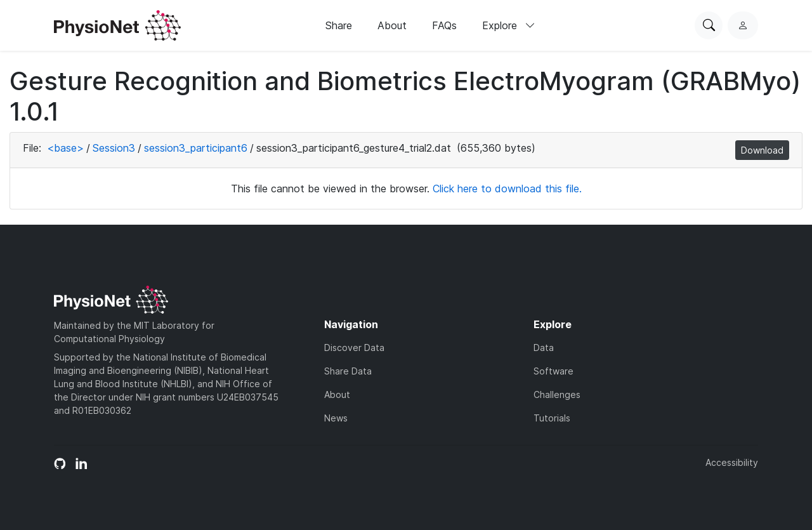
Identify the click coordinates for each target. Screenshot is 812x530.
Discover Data (354, 348)
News (336, 418)
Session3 (114, 148)
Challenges (557, 394)
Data (544, 348)
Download (762, 150)
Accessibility (732, 462)
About (392, 25)
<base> (65, 148)
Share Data (348, 371)
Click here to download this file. (507, 189)
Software (553, 371)
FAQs (444, 25)
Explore (509, 25)
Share (339, 25)
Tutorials (552, 418)
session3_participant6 (196, 148)
